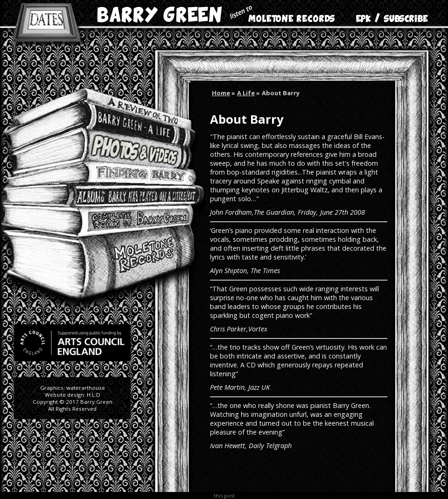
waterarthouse (86, 388)
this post (224, 495)
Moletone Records (283, 14)
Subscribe (406, 14)
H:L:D (94, 395)
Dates (46, 23)
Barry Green (159, 14)
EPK (368, 14)
